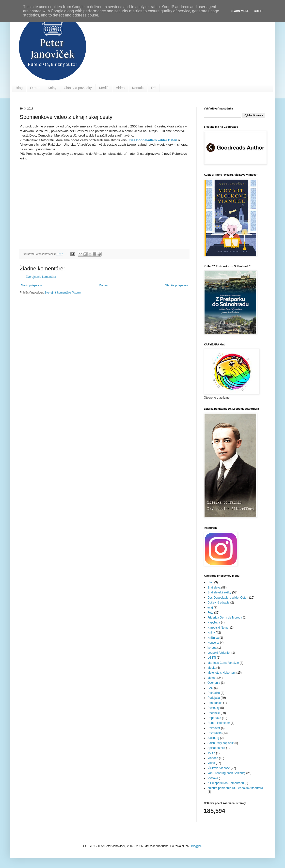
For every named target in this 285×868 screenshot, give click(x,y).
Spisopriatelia (216, 748)
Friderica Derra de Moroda (225, 618)
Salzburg (213, 738)
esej (210, 607)
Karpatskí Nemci (218, 628)
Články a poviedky (78, 88)
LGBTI (212, 658)
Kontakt (138, 88)
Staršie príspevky (176, 285)
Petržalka (214, 693)
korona (212, 648)
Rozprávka (214, 733)
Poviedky (214, 708)
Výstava (213, 778)
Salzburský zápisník (221, 743)
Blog (19, 88)
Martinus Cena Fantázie (223, 663)
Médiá (104, 88)
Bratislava (214, 588)
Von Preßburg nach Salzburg (226, 773)
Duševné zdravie (218, 603)
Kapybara (214, 622)
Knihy (52, 88)
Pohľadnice (215, 703)
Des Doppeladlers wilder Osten (153, 140)
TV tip (211, 753)
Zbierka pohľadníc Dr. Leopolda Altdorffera (235, 788)
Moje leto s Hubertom (222, 673)
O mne (35, 88)
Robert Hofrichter (219, 723)
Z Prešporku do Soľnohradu (226, 783)
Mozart (212, 678)
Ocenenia (214, 683)
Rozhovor (214, 728)
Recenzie (214, 713)
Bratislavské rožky (219, 592)
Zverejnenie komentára (41, 277)
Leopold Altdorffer (219, 653)
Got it (258, 11)
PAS (210, 688)
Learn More (240, 11)
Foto (210, 613)
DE (153, 88)
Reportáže (214, 718)
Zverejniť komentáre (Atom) (63, 293)
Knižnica (213, 638)
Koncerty (213, 643)
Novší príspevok (32, 285)
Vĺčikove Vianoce (219, 768)
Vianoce (213, 758)
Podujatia (214, 698)
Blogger (196, 846)
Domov (104, 285)
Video (120, 88)
